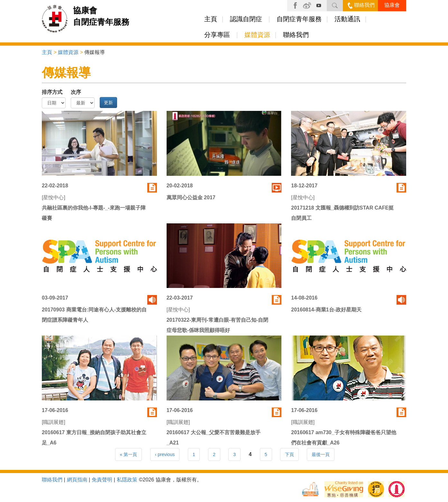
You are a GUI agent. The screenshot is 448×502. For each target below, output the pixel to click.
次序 (76, 92)
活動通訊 (347, 19)
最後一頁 (321, 454)
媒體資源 (257, 35)
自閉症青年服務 (299, 19)
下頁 (289, 454)
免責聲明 (102, 480)
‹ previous (165, 454)
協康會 (392, 5)
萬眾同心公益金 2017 (191, 197)
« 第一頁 (129, 454)
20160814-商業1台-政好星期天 (326, 310)
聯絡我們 (361, 5)
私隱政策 (127, 480)
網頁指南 (77, 480)
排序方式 (52, 92)
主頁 (211, 19)
